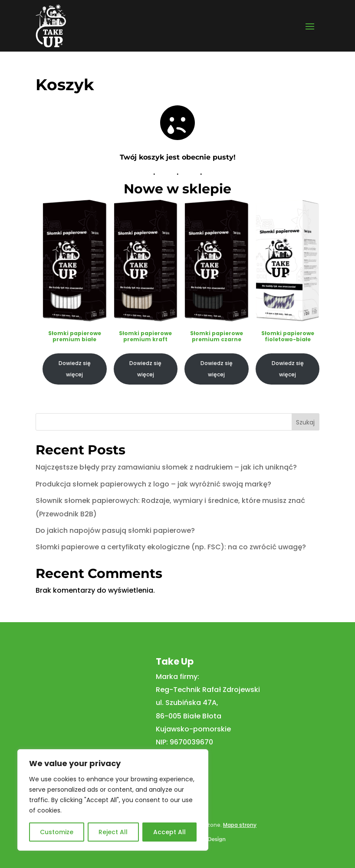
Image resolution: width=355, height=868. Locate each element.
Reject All (113, 832)
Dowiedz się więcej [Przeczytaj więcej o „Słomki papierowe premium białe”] (75, 368)
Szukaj (305, 422)
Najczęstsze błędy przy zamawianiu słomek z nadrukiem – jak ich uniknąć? (166, 467)
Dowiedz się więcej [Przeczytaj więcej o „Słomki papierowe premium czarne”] (217, 368)
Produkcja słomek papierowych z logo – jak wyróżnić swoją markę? (153, 484)
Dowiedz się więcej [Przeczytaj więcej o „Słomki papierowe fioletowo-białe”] (287, 368)
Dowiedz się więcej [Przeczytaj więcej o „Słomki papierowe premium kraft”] (145, 368)
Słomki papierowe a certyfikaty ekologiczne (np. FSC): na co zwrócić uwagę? (171, 547)
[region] (113, 800)
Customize (57, 832)
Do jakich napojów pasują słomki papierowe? (115, 530)
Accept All (169, 832)
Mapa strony (240, 825)
